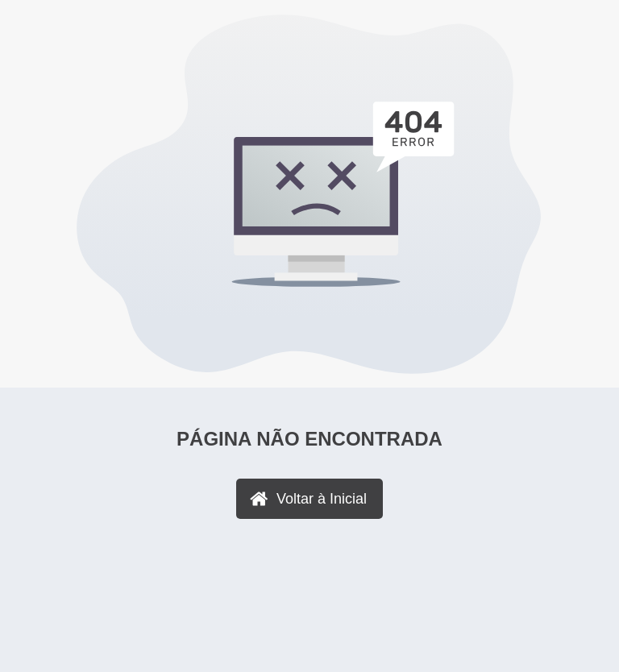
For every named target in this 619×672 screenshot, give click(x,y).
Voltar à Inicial (322, 499)
